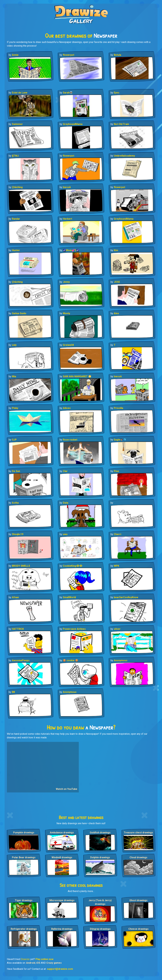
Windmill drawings (62, 857)
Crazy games (54, 963)
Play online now (44, 959)
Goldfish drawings (100, 833)
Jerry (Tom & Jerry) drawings (100, 902)
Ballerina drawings (62, 929)
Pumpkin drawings (24, 833)
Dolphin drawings (100, 857)
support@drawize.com (60, 969)
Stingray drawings (100, 929)
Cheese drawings (138, 929)
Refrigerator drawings (24, 929)
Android (31, 963)
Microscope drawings (62, 900)
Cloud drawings (138, 857)
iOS (38, 963)
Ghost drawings (138, 900)
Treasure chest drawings (138, 833)
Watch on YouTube (67, 789)
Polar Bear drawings (24, 857)
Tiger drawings (24, 900)
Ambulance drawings (62, 833)
